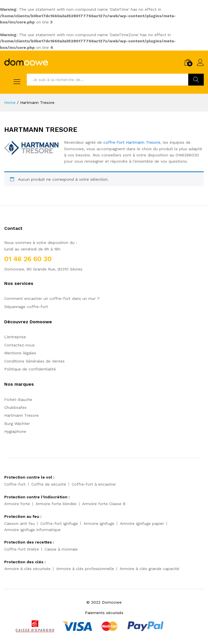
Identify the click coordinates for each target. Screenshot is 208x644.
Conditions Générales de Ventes (34, 361)
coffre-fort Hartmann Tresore (132, 142)
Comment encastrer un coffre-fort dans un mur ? (52, 298)
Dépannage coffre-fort (26, 307)
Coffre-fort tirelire (22, 549)
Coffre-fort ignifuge (59, 523)
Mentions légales (20, 353)
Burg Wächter (17, 423)
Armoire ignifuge (99, 523)
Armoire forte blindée (56, 504)
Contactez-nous (19, 345)
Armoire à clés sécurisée (27, 569)
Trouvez (196, 80)
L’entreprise (15, 337)
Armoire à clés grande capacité (149, 569)
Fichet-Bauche (18, 400)
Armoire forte (17, 504)
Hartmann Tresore (21, 415)
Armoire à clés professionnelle (85, 569)
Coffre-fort (15, 484)
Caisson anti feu (19, 523)
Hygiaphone (15, 431)
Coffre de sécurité (49, 484)
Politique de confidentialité (30, 369)
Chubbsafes (15, 407)
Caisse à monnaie (61, 549)
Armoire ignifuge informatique (32, 530)
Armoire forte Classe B (104, 504)
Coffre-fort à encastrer (94, 484)
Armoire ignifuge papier (142, 523)
